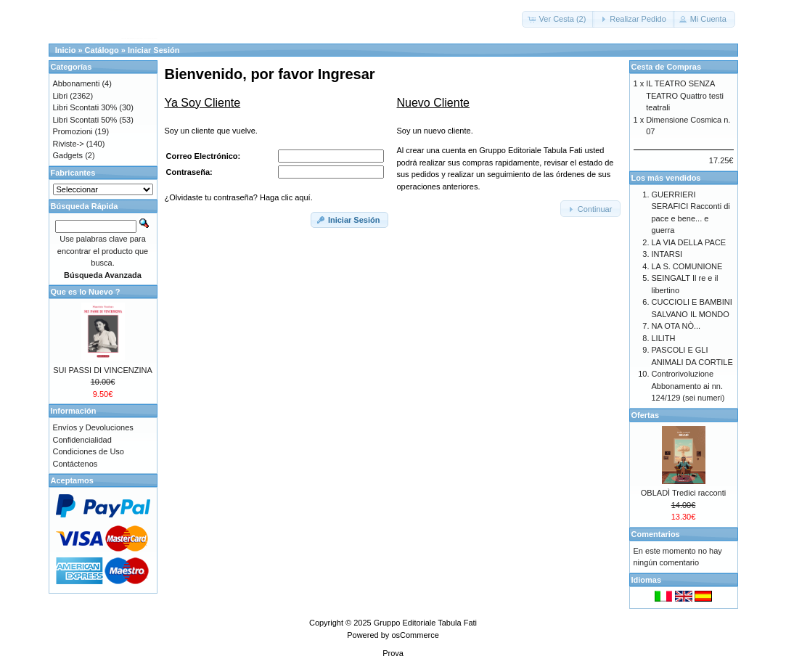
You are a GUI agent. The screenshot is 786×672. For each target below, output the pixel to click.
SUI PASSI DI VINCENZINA (103, 370)
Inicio (66, 50)
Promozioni (73, 131)
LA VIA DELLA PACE (689, 242)
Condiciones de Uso (89, 451)
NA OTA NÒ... (676, 326)
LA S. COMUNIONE (687, 266)
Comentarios (656, 534)
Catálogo (102, 50)
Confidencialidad (82, 440)
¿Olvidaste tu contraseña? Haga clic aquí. (239, 197)
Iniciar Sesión (154, 50)
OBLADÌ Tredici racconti (683, 493)
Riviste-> (69, 144)
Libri (61, 96)
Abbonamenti (77, 83)
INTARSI (667, 254)
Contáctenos (75, 464)
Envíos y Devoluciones (93, 427)
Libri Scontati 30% (85, 107)
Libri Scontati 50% (85, 120)
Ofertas (646, 415)
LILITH (664, 338)
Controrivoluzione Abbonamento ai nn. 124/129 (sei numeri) (688, 386)
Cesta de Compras (667, 67)
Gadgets (68, 155)
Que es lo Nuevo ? (86, 292)
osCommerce (415, 635)
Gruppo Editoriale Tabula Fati (425, 623)
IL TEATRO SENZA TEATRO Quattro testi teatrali (685, 95)
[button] (558, 19)
